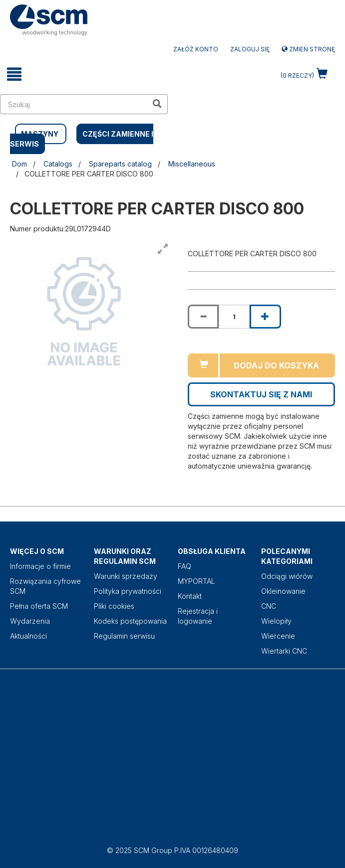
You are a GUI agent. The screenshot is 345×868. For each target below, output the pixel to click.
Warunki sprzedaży (126, 576)
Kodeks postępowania (130, 621)
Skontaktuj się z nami (261, 394)
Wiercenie (278, 636)
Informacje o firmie (40, 566)
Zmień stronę (308, 49)
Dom (19, 164)
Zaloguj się (250, 49)
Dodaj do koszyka (276, 365)
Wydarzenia (30, 621)
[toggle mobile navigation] (14, 74)
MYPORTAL (196, 581)
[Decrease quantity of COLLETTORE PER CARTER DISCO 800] (203, 317)
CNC (269, 606)
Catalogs (58, 164)
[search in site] (74, 104)
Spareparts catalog (120, 164)
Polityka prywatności (128, 591)
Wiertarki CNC (284, 651)
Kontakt (190, 596)
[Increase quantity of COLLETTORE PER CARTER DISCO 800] (265, 317)
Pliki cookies (114, 606)
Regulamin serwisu (124, 636)
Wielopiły (276, 621)
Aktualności (28, 636)
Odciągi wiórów (287, 576)
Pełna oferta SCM (39, 606)
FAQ (184, 566)
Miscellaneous (192, 164)
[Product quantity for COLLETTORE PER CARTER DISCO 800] (234, 317)
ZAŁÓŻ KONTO (196, 49)
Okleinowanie (283, 591)
